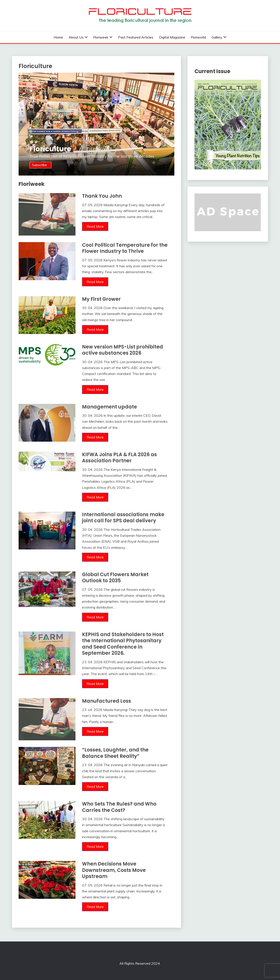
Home (58, 37)
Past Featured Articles (136, 37)
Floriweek (101, 37)
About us (76, 37)
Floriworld (198, 37)
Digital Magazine (172, 37)
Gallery (217, 37)
